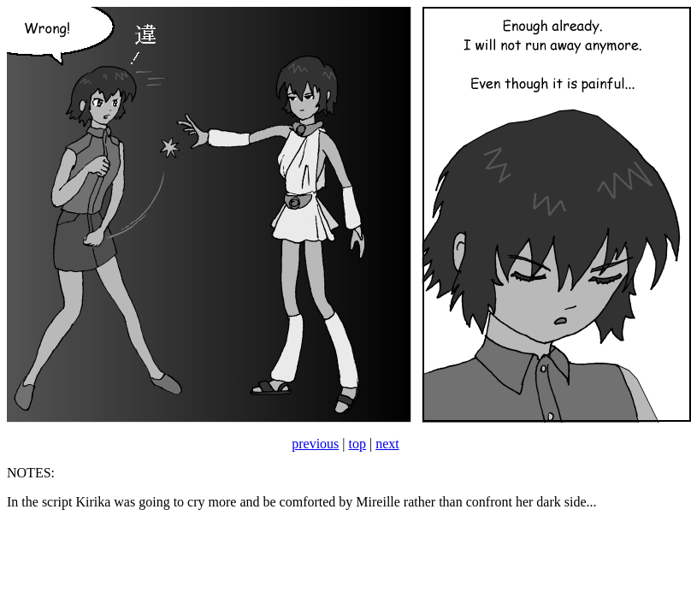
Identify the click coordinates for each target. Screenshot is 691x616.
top (357, 444)
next (387, 444)
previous (315, 444)
